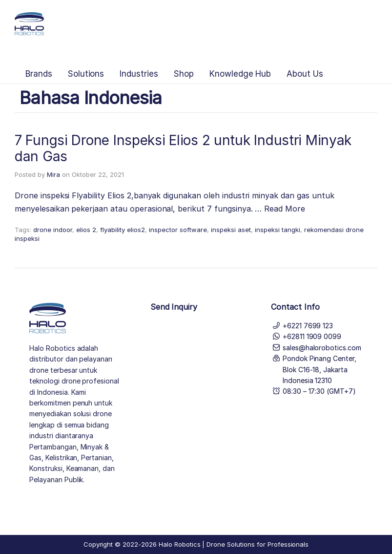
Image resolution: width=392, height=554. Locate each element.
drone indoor (53, 230)
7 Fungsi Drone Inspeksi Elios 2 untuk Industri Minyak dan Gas (183, 149)
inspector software (178, 230)
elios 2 (86, 230)
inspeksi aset (231, 230)
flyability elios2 (123, 230)
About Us (305, 74)
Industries (139, 74)
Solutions (86, 74)
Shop (184, 74)
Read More (285, 209)
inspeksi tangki (278, 230)
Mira (53, 174)
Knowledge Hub (240, 74)
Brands (39, 74)
